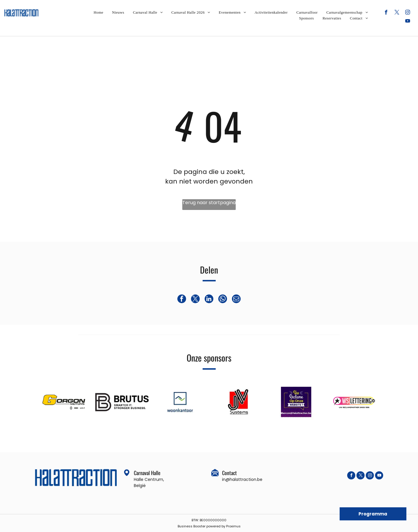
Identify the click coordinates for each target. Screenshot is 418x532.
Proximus (233, 526)
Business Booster (192, 526)
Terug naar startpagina (209, 203)
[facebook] (386, 13)
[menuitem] (99, 12)
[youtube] (408, 22)
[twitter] (397, 13)
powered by (216, 526)
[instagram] (408, 13)
